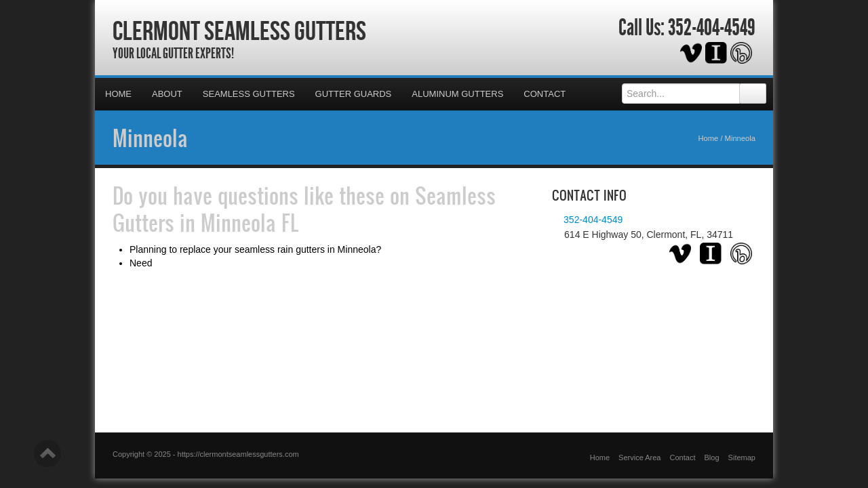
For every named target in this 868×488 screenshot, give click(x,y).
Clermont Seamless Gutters (239, 30)
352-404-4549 (712, 28)
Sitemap (742, 457)
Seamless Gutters (249, 94)
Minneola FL (250, 222)
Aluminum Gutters (457, 94)
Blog (712, 457)
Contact (545, 94)
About (167, 94)
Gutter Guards (354, 94)
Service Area (639, 457)
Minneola (150, 138)
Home (118, 94)
